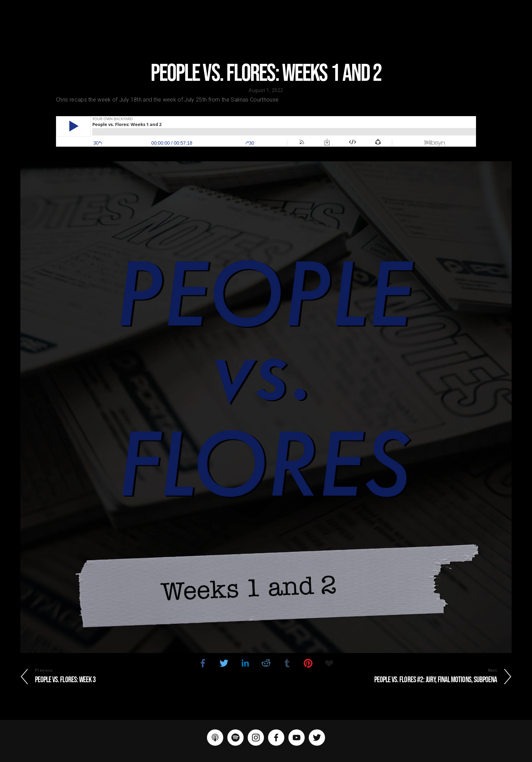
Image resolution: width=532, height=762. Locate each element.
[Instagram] (256, 738)
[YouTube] (297, 738)
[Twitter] (317, 738)
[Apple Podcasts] (215, 738)
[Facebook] (276, 738)
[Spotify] (235, 738)
